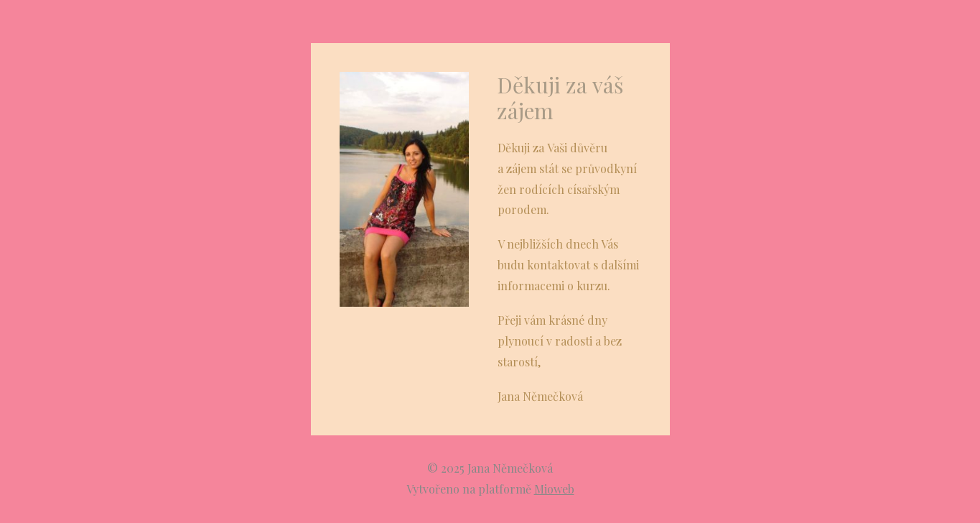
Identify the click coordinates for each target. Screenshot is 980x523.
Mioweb (554, 489)
